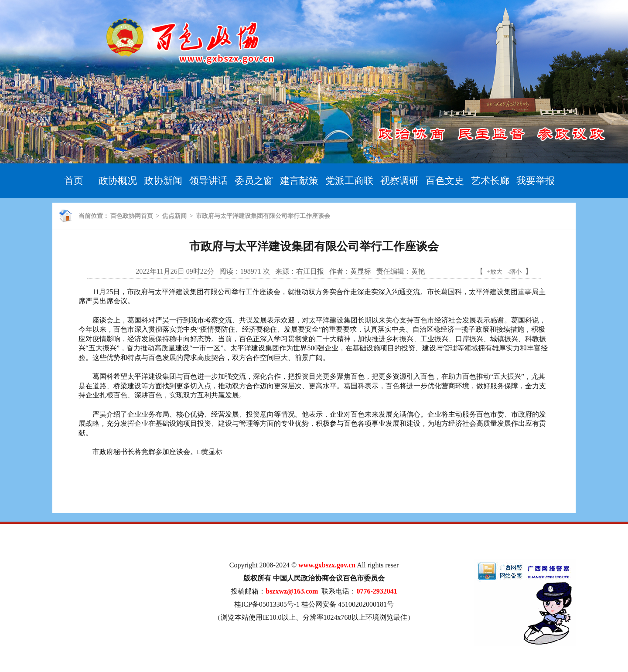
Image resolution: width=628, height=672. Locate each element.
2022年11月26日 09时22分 (175, 271)
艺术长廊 (490, 181)
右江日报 (310, 271)
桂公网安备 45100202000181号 (348, 604)
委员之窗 (254, 181)
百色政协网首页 (132, 216)
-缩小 (515, 272)
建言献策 (299, 181)
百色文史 (445, 181)
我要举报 (536, 181)
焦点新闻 (174, 216)
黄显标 (361, 271)
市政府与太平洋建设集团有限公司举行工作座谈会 (263, 216)
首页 (74, 181)
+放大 (495, 272)
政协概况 (118, 181)
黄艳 (418, 271)
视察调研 (399, 181)
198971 (251, 271)
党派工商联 (349, 181)
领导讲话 (208, 181)
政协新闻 (163, 181)
